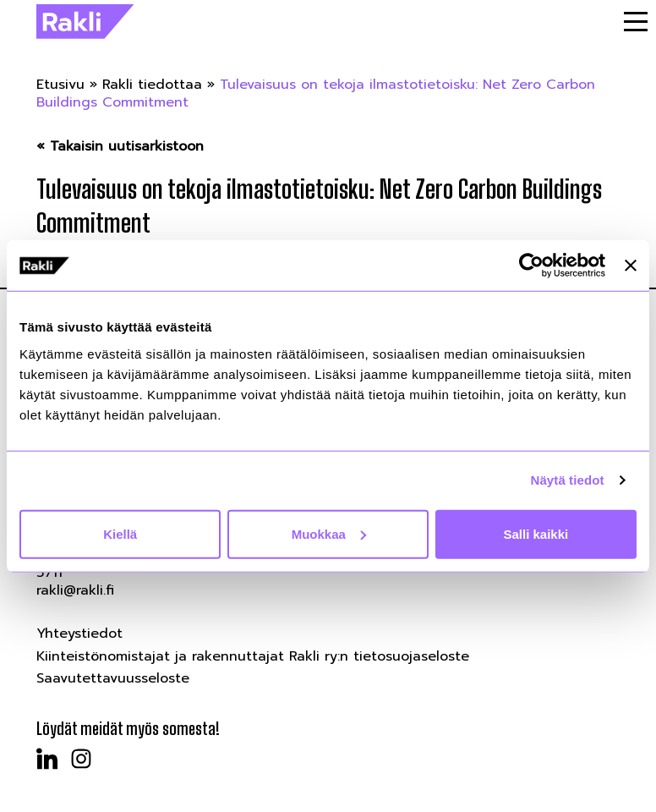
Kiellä (120, 533)
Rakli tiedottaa (152, 85)
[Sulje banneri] (631, 266)
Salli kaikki (536, 533)
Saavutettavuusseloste (113, 678)
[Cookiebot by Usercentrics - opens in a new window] (531, 266)
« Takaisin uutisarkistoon (120, 147)
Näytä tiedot (568, 480)
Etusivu (60, 85)
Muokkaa (329, 533)
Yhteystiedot (79, 634)
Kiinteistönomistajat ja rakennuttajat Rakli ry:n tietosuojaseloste (253, 656)
